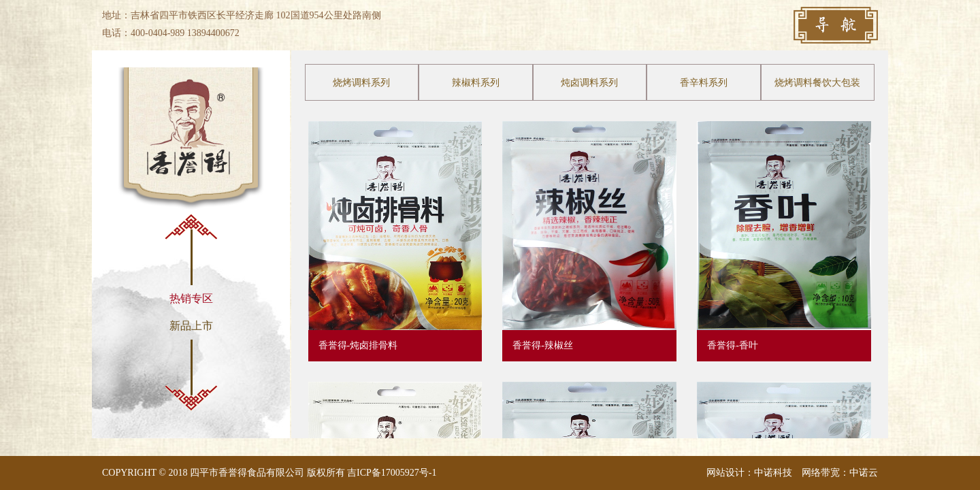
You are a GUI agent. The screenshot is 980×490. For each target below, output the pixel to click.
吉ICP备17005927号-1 (392, 473)
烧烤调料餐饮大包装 (817, 83)
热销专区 (191, 298)
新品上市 (191, 326)
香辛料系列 (704, 83)
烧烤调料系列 (361, 83)
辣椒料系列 (476, 83)
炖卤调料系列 (589, 83)
